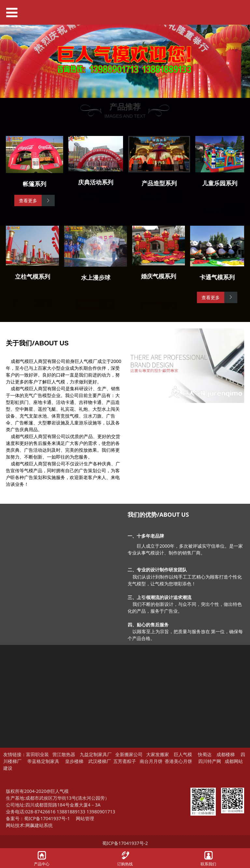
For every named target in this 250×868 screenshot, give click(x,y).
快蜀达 (205, 754)
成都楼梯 (225, 754)
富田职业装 (37, 754)
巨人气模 (184, 754)
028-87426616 (41, 812)
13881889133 (71, 812)
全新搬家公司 (129, 754)
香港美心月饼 (178, 761)
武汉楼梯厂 (100, 761)
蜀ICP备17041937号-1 (47, 818)
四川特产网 (209, 761)
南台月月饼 (151, 761)
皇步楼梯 (74, 761)
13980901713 (101, 812)
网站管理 (85, 818)
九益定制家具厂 (96, 754)
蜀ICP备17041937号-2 (125, 843)
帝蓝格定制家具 (43, 761)
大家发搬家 (158, 754)
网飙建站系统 (39, 825)
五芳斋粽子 (125, 761)
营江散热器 (64, 754)
